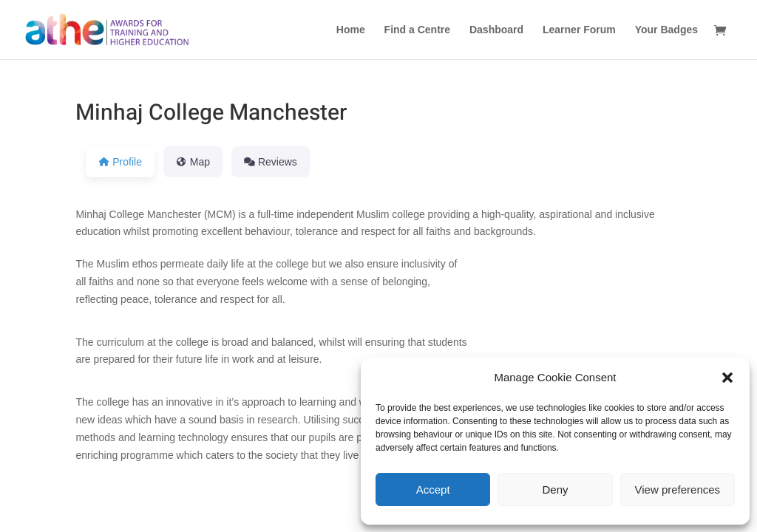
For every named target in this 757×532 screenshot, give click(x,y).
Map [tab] (193, 162)
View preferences (678, 490)
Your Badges (666, 30)
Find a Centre (417, 30)
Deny (555, 490)
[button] (727, 378)
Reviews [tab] (271, 162)
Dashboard (496, 30)
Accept (433, 490)
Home (351, 30)
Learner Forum (579, 30)
